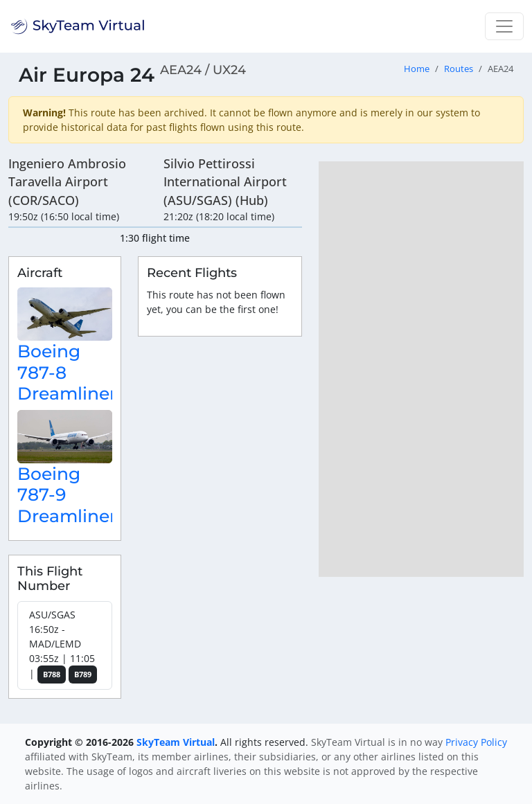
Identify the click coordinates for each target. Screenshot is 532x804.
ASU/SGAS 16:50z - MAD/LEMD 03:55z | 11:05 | (63, 646)
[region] (421, 369)
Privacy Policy (476, 742)
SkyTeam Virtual (176, 742)
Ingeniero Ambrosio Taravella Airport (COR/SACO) (67, 182)
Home (417, 69)
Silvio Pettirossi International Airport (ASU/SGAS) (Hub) (225, 182)
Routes (459, 69)
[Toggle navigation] (504, 26)
